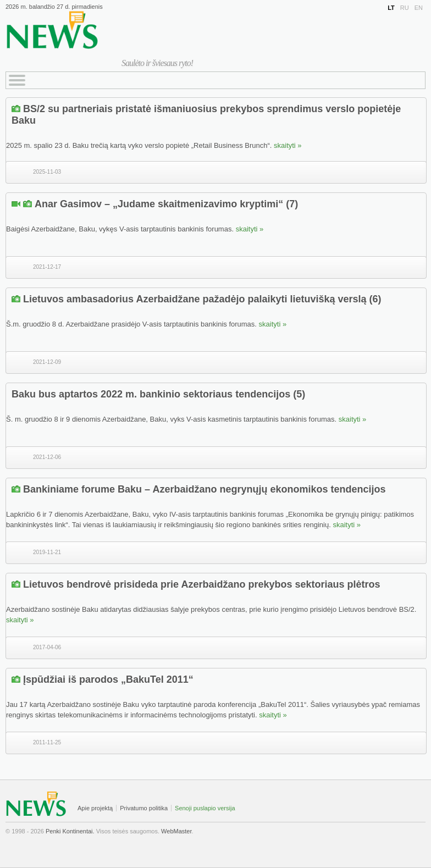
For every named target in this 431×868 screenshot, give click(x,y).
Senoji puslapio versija (205, 808)
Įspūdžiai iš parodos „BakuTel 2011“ (108, 679)
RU (405, 8)
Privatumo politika (144, 808)
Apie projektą (95, 808)
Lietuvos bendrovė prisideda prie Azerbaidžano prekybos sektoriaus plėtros (202, 584)
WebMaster (176, 831)
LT (391, 8)
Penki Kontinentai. (70, 831)
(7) (292, 204)
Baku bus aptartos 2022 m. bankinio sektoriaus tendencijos (151, 394)
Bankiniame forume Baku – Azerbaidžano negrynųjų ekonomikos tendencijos (204, 489)
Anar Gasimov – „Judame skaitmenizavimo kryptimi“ (159, 204)
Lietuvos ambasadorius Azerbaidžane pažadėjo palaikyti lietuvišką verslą (195, 299)
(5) (299, 394)
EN (419, 8)
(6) (375, 299)
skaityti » (288, 145)
